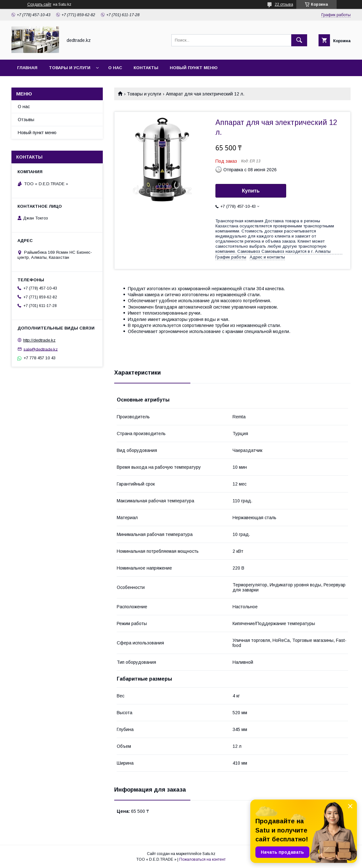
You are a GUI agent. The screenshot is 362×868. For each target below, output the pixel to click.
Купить (251, 191)
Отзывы (26, 120)
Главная (27, 68)
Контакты (146, 68)
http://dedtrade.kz (39, 340)
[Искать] (299, 40)
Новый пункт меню (194, 68)
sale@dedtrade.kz (41, 349)
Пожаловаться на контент (202, 859)
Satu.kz (209, 854)
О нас (115, 68)
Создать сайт (39, 4)
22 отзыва (284, 4)
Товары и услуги (70, 68)
